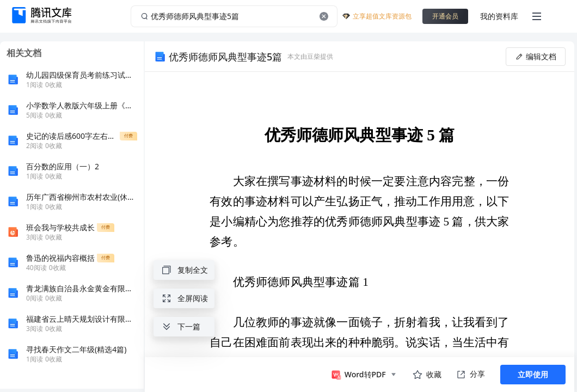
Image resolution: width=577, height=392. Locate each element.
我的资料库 (499, 16)
